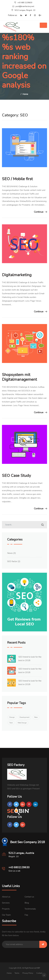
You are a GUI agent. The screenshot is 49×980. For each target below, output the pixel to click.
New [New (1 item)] (36, 717)
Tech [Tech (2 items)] (11, 723)
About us (6, 897)
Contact (39, 973)
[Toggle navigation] (43, 25)
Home (25, 94)
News (10, 553)
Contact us (29, 897)
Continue (41, 212)
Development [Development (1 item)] (24, 717)
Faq (26, 915)
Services (6, 903)
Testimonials (30, 909)
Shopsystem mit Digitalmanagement (19, 377)
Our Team (6, 915)
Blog (27, 903)
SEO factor (12, 561)
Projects (6, 909)
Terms (17, 973)
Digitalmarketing (17, 275)
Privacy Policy (28, 973)
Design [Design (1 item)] (12, 717)
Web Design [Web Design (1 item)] (22, 723)
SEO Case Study (16, 476)
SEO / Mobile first (17, 179)
